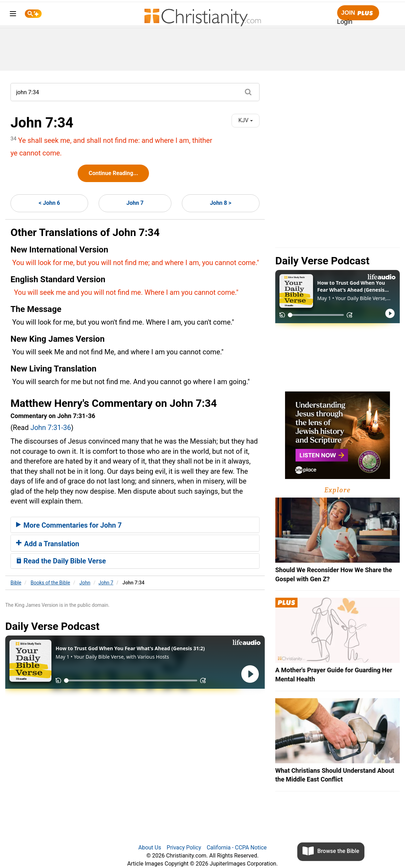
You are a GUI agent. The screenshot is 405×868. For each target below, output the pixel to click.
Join (358, 13)
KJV (245, 120)
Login (345, 22)
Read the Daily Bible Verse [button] (61, 561)
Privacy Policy (184, 848)
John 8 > (221, 203)
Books (51, 583)
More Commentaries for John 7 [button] (69, 525)
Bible (16, 583)
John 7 (135, 203)
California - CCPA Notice (237, 848)
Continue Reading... (113, 173)
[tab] (135, 525)
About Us (150, 848)
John (85, 583)
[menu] (13, 15)
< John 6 (49, 203)
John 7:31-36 (51, 428)
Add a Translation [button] (48, 544)
